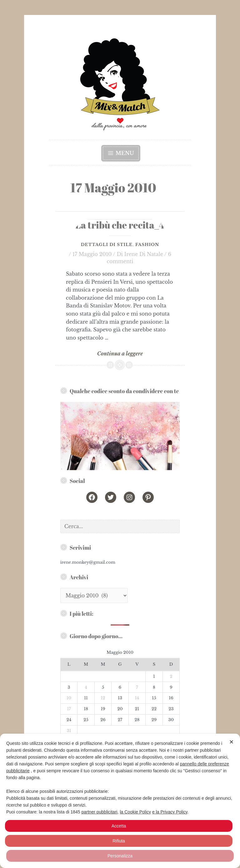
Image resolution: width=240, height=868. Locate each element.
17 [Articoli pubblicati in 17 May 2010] (69, 709)
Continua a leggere (120, 354)
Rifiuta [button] (119, 841)
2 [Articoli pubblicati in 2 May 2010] (171, 676)
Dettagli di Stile (107, 245)
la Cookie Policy (135, 812)
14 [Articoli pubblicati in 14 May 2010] (137, 698)
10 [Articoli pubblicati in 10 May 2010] (69, 698)
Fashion (147, 245)
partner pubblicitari (100, 812)
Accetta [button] (119, 826)
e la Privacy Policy (170, 812)
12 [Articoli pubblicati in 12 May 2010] (103, 698)
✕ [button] (231, 742)
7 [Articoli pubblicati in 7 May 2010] (137, 687)
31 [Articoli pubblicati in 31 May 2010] (69, 731)
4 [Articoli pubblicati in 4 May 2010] (86, 687)
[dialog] (120, 801)
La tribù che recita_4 (120, 225)
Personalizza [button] (120, 856)
